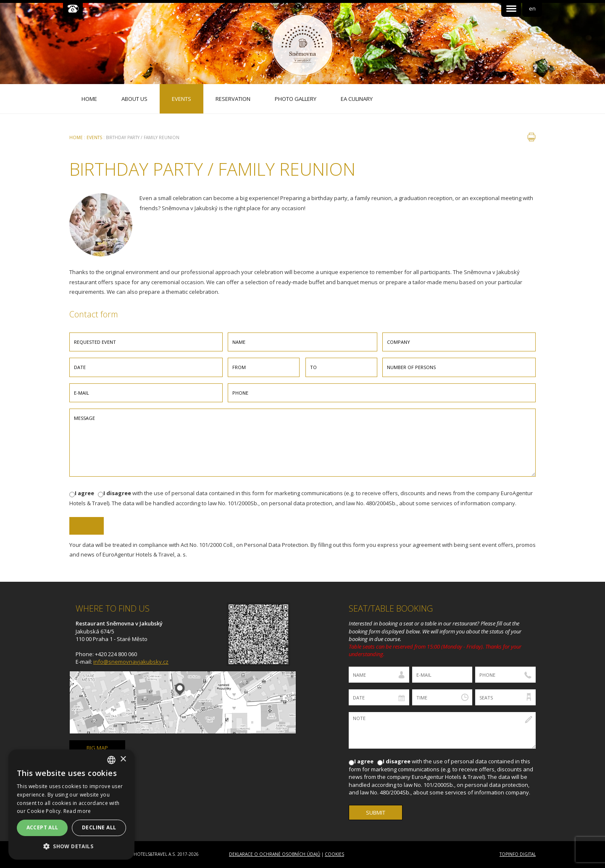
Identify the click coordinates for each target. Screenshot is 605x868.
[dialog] (71, 805)
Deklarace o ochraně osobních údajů (275, 854)
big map (97, 748)
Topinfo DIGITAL (518, 854)
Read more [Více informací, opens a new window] (77, 811)
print (531, 137)
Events (94, 137)
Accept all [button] (42, 827)
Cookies (334, 854)
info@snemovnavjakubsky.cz (131, 662)
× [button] (123, 759)
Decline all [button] (99, 827)
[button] (71, 846)
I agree (84, 493)
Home (76, 137)
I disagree (117, 493)
